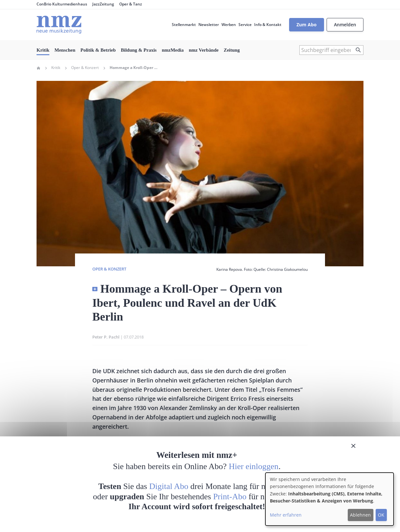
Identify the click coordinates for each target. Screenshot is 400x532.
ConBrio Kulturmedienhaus (62, 4)
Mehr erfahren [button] (286, 515)
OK (381, 515)
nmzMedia (173, 50)
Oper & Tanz (131, 4)
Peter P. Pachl (106, 337)
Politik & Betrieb (98, 50)
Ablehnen (360, 515)
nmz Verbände (204, 50)
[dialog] (329, 499)
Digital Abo (169, 486)
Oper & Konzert (85, 68)
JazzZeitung (103, 4)
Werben (229, 25)
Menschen (65, 50)
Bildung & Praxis (139, 50)
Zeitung (232, 50)
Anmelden (345, 25)
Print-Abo (230, 497)
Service (245, 25)
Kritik (43, 50)
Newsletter (209, 25)
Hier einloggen (254, 466)
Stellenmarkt (184, 25)
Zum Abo (307, 25)
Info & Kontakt (268, 25)
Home (38, 68)
